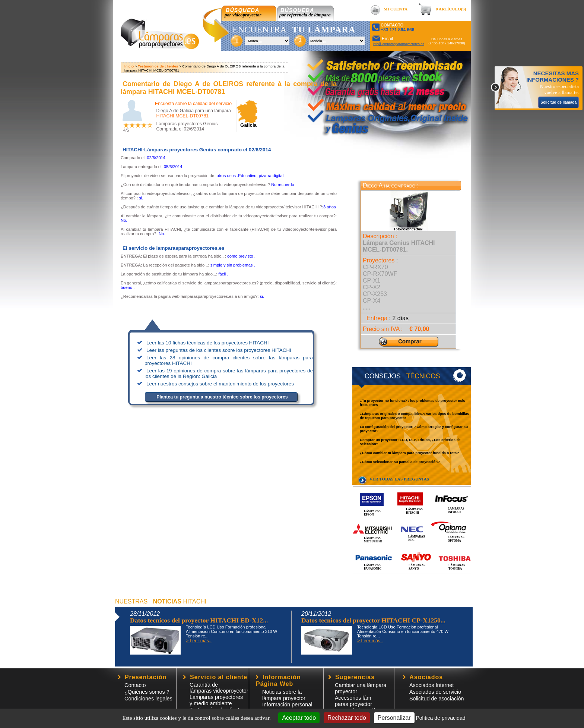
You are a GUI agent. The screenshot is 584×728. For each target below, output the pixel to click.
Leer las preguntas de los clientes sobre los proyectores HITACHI (219, 350)
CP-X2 (372, 287)
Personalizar (394, 718)
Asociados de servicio (435, 692)
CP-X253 (375, 294)
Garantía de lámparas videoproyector (219, 688)
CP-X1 (372, 281)
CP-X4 (372, 301)
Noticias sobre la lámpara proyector (284, 695)
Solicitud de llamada (558, 102)
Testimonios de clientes (158, 66)
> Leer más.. (199, 641)
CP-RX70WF (380, 274)
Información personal (287, 705)
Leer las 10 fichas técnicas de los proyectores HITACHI (207, 343)
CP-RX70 (375, 267)
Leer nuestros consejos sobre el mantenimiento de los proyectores (220, 384)
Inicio (129, 66)
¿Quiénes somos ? (147, 692)
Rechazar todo (347, 718)
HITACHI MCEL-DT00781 (182, 116)
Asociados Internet (431, 685)
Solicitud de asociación (437, 699)
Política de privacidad (440, 718)
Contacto (135, 685)
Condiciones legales (148, 699)
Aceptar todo (299, 718)
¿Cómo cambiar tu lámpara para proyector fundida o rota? (409, 453)
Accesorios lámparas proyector (353, 701)
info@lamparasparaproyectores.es (399, 44)
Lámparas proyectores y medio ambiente (216, 700)
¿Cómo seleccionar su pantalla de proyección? (400, 462)
